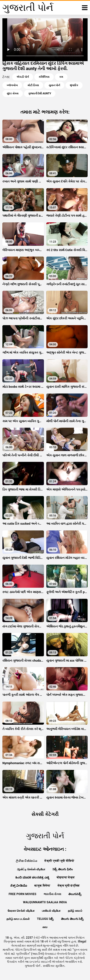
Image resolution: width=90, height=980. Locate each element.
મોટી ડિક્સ (33, 85)
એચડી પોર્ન (23, 77)
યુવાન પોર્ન (54, 85)
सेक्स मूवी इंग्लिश (69, 886)
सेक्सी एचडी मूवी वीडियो (59, 861)
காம (45, 927)
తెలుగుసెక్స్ (75, 894)
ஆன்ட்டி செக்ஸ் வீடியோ (31, 869)
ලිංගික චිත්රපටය (27, 861)
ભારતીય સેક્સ (53, 894)
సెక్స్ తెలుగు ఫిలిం (63, 869)
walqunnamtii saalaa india (45, 902)
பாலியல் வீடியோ (51, 911)
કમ (61, 77)
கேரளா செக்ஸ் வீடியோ (21, 911)
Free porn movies (23, 894)
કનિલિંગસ (44, 77)
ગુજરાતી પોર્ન (33, 966)
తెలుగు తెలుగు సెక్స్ (72, 919)
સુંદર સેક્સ (13, 93)
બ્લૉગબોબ (12, 85)
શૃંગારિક (74, 85)
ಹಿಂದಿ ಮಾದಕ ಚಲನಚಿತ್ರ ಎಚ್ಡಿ (32, 877)
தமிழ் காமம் (75, 911)
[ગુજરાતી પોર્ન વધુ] (85, 8)
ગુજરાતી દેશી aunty (40, 93)
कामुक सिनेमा (42, 886)
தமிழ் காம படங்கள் (18, 919)
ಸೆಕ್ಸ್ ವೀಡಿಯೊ (19, 886)
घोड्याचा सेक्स (66, 877)
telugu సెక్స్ (45, 919)
